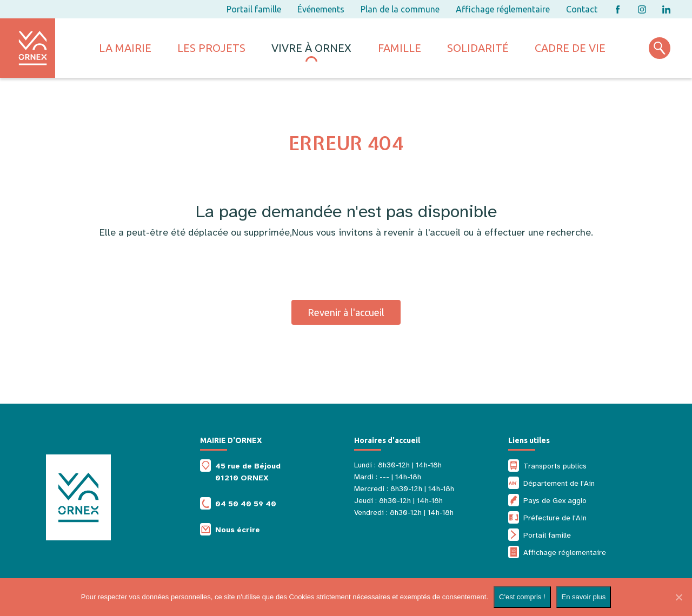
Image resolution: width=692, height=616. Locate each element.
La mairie (125, 48)
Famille (400, 48)
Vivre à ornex (311, 48)
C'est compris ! (522, 597)
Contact (582, 9)
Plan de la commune (400, 9)
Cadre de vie (570, 48)
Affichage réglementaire (503, 9)
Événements (321, 9)
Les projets (211, 48)
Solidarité (478, 48)
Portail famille (254, 9)
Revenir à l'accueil (346, 312)
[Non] (678, 597)
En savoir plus (584, 597)
